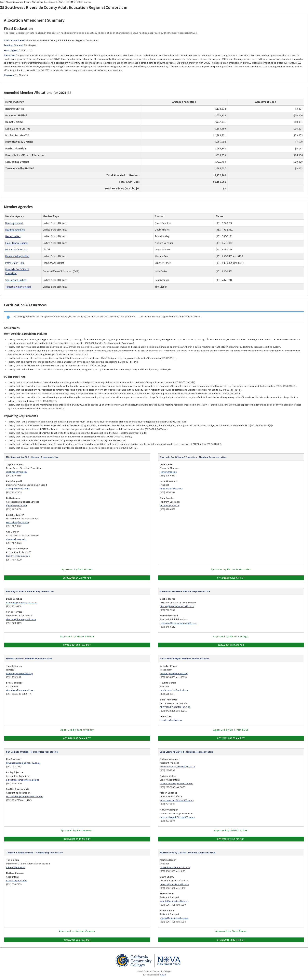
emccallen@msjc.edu (17, 522)
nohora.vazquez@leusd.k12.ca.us (178, 766)
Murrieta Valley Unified (17, 256)
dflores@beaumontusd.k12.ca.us (177, 606)
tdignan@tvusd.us (16, 867)
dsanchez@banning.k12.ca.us (22, 603)
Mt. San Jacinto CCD (16, 250)
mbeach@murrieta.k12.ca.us (175, 867)
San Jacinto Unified (16, 280)
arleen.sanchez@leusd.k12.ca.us (177, 800)
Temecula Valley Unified (18, 287)
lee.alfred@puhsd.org (171, 720)
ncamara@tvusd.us (16, 880)
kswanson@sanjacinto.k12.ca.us (23, 763)
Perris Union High (15, 263)
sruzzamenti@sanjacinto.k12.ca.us (24, 796)
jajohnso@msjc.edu (17, 472)
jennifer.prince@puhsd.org (174, 673)
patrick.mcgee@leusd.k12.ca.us (176, 783)
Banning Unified (14, 223)
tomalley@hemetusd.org (19, 673)
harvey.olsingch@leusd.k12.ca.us (177, 817)
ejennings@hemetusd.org (20, 690)
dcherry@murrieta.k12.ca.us (174, 884)
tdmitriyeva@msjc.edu (18, 556)
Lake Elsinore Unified (16, 243)
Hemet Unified (13, 236)
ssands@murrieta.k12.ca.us (174, 901)
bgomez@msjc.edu (16, 505)
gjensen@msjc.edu (16, 539)
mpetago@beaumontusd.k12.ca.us (178, 623)
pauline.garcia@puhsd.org (174, 690)
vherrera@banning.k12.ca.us (21, 619)
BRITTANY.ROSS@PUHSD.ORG (175, 707)
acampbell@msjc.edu (18, 489)
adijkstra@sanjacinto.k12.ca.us (22, 780)
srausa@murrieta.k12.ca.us (174, 918)
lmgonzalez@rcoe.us (171, 489)
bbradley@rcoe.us (169, 505)
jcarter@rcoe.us (168, 472)
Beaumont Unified (15, 230)
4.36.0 (163, 975)
